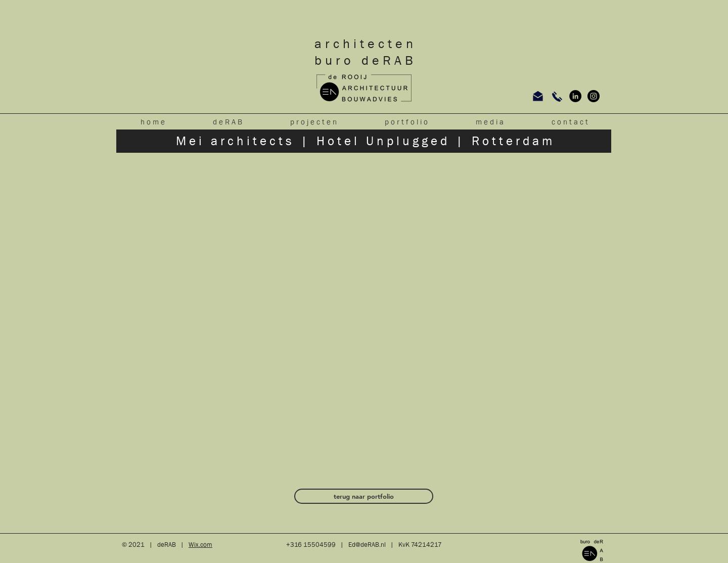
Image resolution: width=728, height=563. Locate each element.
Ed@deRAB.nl (367, 545)
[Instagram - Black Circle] (594, 96)
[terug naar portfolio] (364, 496)
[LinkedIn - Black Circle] (575, 96)
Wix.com (200, 545)
